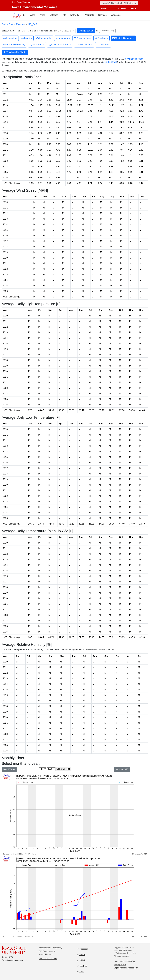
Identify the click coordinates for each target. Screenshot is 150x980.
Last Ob (27, 38)
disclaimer (121, 8)
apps (133, 8)
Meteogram (63, 38)
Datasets (54, 15)
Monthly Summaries (123, 38)
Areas (42, 15)
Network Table (82, 38)
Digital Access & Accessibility (126, 968)
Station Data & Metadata (13, 24)
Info (64, 15)
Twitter (81, 955)
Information (10, 38)
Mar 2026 (9, 770)
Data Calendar (84, 45)
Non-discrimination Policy (125, 961)
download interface (134, 59)
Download (103, 45)
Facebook (82, 949)
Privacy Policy (120, 965)
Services (102, 15)
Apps (33, 15)
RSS (80, 972)
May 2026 (122, 770)
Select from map (107, 31)
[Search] (119, 3)
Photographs (44, 38)
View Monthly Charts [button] (15, 52)
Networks (75, 15)
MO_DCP (33, 24)
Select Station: (9, 31)
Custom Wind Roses (60, 45)
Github (81, 960)
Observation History (14, 45)
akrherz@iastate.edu (48, 959)
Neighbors (102, 38)
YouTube (82, 966)
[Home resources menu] (25, 15)
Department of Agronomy (13, 960)
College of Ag (8, 957)
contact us (106, 8)
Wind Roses (37, 45)
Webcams (116, 15)
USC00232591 (110, 62)
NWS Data (89, 15)
